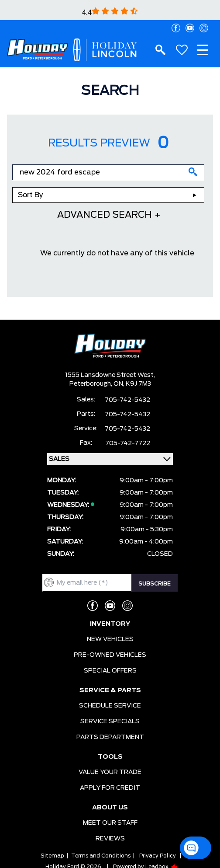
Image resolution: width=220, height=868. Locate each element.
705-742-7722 (128, 443)
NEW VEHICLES (110, 639)
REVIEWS (110, 839)
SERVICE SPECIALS (110, 722)
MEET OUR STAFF (110, 823)
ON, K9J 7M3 (132, 384)
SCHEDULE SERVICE (110, 706)
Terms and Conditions (101, 856)
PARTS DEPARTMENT (110, 737)
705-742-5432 (127, 400)
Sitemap (52, 856)
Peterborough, (91, 384)
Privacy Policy (158, 856)
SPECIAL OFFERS (110, 671)
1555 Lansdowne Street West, (110, 375)
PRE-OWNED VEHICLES (110, 655)
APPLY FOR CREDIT (110, 788)
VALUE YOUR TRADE (110, 772)
